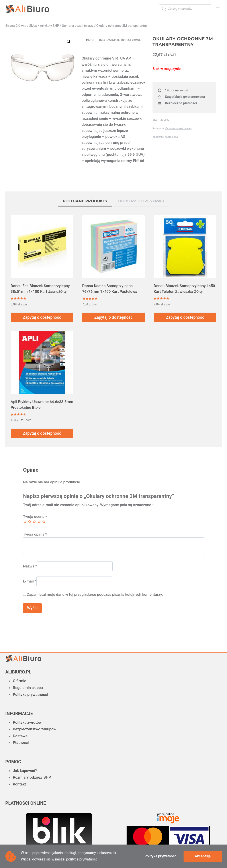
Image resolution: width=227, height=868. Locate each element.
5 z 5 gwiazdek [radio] (44, 522)
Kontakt (19, 784)
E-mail (30, 581)
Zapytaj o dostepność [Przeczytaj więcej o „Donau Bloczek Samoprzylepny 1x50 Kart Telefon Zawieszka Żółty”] (185, 317)
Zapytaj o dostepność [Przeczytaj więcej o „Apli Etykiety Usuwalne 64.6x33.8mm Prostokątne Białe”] (42, 433)
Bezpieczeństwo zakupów (35, 729)
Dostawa (20, 736)
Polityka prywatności (30, 694)
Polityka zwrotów (27, 722)
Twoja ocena (35, 517)
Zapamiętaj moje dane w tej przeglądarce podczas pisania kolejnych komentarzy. (95, 594)
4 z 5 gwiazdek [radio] (39, 522)
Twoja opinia (35, 534)
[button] (69, 42)
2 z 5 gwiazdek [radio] (30, 522)
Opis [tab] (90, 40)
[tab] (85, 202)
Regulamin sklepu (28, 688)
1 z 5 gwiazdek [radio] (25, 522)
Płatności (21, 743)
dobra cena (171, 137)
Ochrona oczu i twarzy (178, 128)
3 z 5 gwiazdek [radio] (34, 522)
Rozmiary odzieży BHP (32, 777)
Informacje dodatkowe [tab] (120, 40)
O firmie (20, 681)
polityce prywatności (82, 859)
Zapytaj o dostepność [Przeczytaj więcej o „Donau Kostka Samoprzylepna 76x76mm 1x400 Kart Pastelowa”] (113, 317)
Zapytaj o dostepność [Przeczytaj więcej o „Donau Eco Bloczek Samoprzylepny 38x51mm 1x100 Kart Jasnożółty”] (42, 317)
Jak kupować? (25, 771)
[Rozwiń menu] (218, 9)
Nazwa (30, 566)
